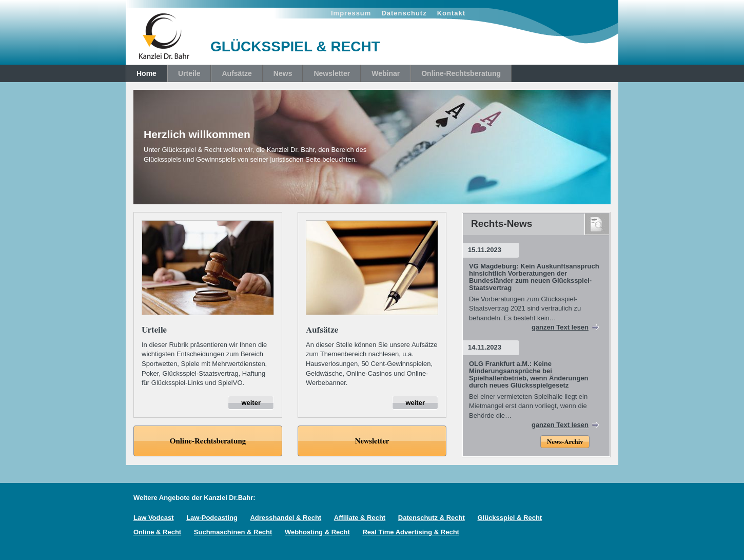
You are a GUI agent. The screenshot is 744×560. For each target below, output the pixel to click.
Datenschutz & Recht (432, 518)
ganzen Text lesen (560, 327)
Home (146, 73)
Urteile (189, 73)
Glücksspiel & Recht (510, 518)
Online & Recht (157, 532)
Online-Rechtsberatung (461, 73)
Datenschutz (404, 13)
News (283, 73)
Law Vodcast (154, 518)
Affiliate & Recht (360, 518)
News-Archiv (565, 442)
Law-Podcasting (212, 518)
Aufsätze (237, 73)
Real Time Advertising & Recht (411, 532)
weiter (251, 403)
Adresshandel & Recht (286, 518)
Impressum (351, 13)
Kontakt (451, 13)
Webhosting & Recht (317, 532)
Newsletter (332, 73)
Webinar (386, 73)
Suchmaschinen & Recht (233, 532)
